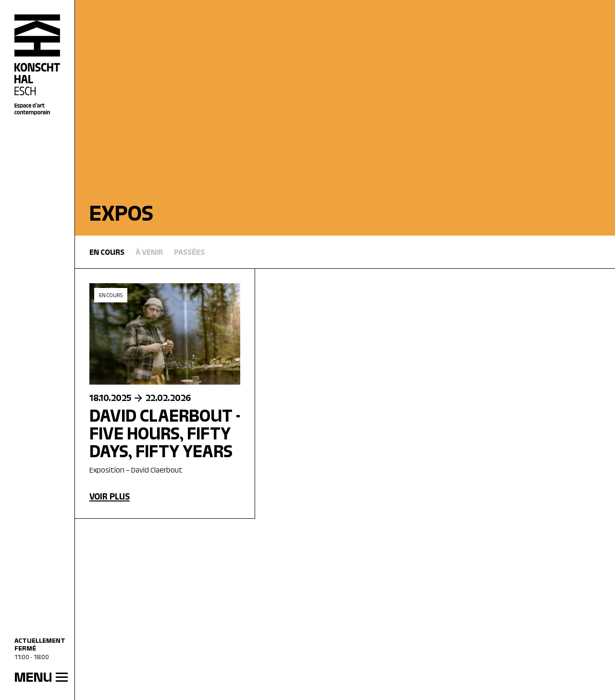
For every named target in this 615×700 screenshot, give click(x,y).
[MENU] (37, 678)
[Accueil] (37, 65)
